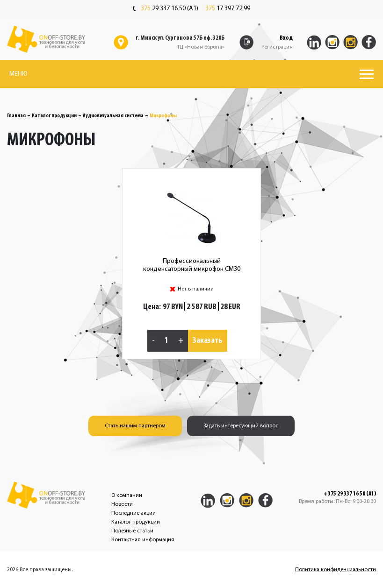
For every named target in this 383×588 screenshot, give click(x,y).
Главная (16, 116)
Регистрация (277, 47)
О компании (127, 496)
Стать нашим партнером (135, 426)
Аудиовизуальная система (113, 116)
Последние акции (134, 513)
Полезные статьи (132, 531)
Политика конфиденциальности (336, 570)
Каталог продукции (54, 116)
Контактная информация (143, 540)
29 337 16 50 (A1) (166, 9)
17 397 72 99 (228, 9)
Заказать (208, 341)
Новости (122, 504)
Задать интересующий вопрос (241, 426)
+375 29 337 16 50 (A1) (350, 494)
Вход (286, 38)
